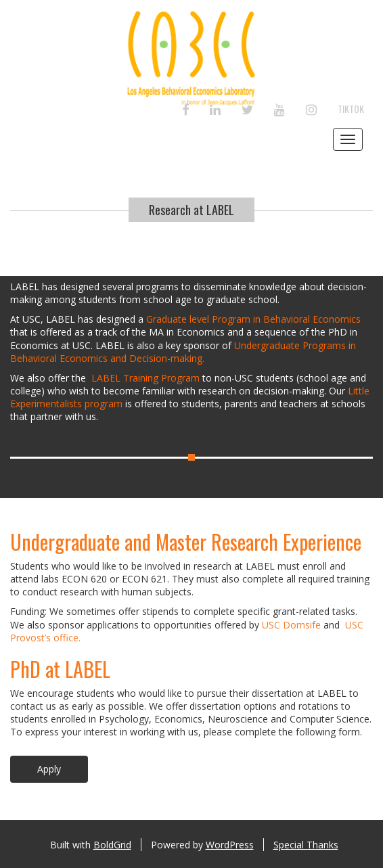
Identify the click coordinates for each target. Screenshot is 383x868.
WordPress (230, 845)
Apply (49, 769)
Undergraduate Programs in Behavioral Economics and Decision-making (183, 352)
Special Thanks (306, 845)
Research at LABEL (191, 210)
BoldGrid (112, 845)
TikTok (351, 109)
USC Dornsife (291, 625)
